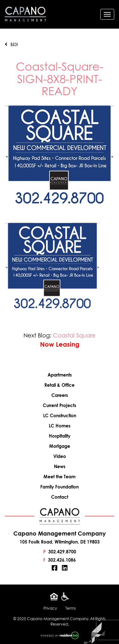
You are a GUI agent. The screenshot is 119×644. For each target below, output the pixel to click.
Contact (60, 497)
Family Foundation (60, 487)
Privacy (50, 608)
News (60, 466)
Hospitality (60, 436)
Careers (60, 395)
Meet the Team (60, 477)
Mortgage (60, 446)
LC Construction (60, 415)
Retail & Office (60, 385)
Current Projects (60, 405)
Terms (71, 608)
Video (60, 456)
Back (11, 45)
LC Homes (60, 426)
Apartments (60, 375)
